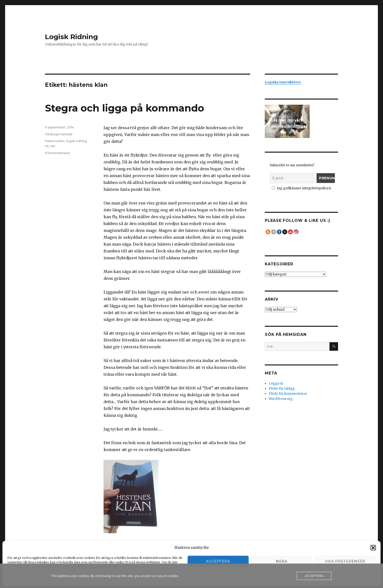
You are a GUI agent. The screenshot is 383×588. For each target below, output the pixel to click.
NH (53, 146)
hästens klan (55, 141)
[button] (373, 548)
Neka (282, 561)
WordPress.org (281, 399)
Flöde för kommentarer (288, 394)
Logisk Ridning (71, 37)
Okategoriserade (59, 134)
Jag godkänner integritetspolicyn (302, 188)
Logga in (276, 383)
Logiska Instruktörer (283, 82)
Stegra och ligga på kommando (125, 108)
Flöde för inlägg (282, 389)
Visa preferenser (345, 561)
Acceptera (218, 561)
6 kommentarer (58, 153)
